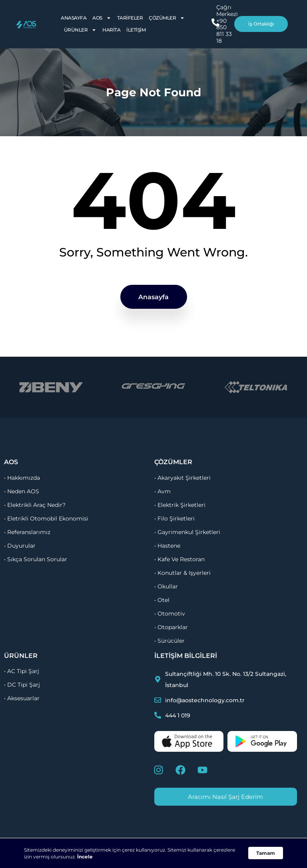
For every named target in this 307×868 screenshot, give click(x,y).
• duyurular (20, 546)
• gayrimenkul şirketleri (187, 532)
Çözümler (167, 18)
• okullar (166, 586)
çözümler (173, 462)
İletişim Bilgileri (186, 656)
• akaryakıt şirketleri (182, 478)
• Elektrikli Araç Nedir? (35, 505)
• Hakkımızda (22, 478)
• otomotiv (170, 614)
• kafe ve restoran (179, 559)
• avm (162, 491)
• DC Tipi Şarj (22, 685)
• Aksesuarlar (22, 698)
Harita (111, 30)
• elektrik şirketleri (180, 505)
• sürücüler (169, 641)
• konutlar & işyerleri (182, 573)
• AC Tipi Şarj (22, 671)
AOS (102, 18)
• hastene (167, 546)
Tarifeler (130, 18)
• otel (162, 600)
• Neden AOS (22, 491)
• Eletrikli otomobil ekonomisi (46, 518)
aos (11, 462)
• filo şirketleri (174, 518)
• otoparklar (171, 627)
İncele (85, 857)
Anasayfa (74, 18)
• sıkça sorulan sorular (36, 559)
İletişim (136, 30)
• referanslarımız (27, 532)
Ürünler (80, 30)
